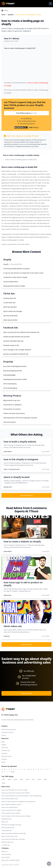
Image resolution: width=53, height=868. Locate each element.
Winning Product (6, 756)
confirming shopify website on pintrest (17, 269)
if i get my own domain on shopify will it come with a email (23, 273)
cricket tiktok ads (7, 830)
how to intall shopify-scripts (10, 799)
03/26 (39, 779)
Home (3, 15)
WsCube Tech (8, 487)
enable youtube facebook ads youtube (16, 337)
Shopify (4, 745)
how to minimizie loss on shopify (11, 810)
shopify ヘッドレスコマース (13, 264)
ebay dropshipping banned (13, 371)
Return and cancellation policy (11, 860)
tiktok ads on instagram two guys (11, 825)
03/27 (33, 779)
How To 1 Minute (12, 39)
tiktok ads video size (7, 842)
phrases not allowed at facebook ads (16, 354)
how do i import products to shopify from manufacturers (18, 802)
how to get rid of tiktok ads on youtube (13, 839)
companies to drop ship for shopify (15, 277)
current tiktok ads (9, 303)
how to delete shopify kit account (11, 804)
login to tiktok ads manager (13, 311)
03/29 (21, 779)
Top (49, 864)
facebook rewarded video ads (13, 341)
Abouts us (4, 851)
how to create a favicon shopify (11, 813)
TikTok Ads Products (7, 732)
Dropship (4, 753)
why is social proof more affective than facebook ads (21, 332)
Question (11, 15)
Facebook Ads (6, 750)
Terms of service (6, 854)
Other (13, 772)
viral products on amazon (12, 409)
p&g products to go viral (12, 400)
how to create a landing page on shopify (29, 15)
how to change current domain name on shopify (16, 816)
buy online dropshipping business (15, 366)
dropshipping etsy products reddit (15, 379)
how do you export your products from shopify (15, 793)
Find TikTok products (26, 113)
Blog (3, 742)
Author (4, 762)
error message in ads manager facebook (17, 350)
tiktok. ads (5, 822)
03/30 (15, 779)
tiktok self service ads (8, 828)
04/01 (4, 779)
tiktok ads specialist (10, 307)
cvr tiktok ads (5, 845)
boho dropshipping (10, 384)
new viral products (10, 422)
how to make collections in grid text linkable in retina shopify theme (22, 796)
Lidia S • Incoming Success (12, 469)
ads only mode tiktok (10, 316)
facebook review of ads (11, 345)
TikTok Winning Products (9, 730)
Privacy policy (6, 857)
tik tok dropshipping (10, 388)
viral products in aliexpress (12, 405)
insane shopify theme (11, 282)
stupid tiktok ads (6, 819)
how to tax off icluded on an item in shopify (14, 790)
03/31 (9, 779)
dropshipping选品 (9, 375)
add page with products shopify (14, 286)
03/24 (4, 783)
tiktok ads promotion (10, 320)
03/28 (27, 779)
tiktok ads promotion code (9, 836)
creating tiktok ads (10, 298)
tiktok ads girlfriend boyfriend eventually (14, 833)
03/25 (45, 779)
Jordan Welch (8, 452)
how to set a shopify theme (10, 807)
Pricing (4, 735)
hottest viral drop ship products (14, 413)
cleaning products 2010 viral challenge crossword (20, 418)
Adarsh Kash (7, 595)
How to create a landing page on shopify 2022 (21, 160)
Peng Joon (7, 636)
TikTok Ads (5, 748)
